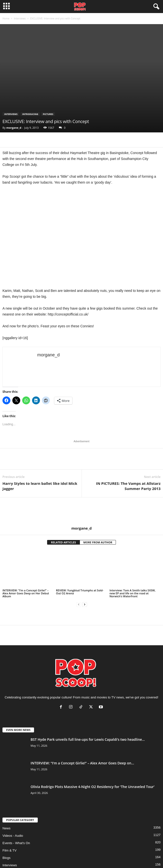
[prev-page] (79, 605)
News (7, 828)
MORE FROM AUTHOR (98, 542)
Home (6, 18)
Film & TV (9, 850)
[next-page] (85, 605)
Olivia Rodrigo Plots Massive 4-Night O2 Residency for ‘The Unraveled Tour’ (92, 787)
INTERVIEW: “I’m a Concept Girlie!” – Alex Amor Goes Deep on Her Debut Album (26, 593)
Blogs (7, 858)
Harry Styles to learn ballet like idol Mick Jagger (40, 486)
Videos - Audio (13, 836)
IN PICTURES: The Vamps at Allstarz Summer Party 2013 (128, 486)
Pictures (48, 114)
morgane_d (14, 128)
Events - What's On (16, 843)
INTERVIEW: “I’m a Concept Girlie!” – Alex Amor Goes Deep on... (82, 763)
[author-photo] (81, 512)
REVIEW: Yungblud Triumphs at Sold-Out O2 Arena (80, 592)
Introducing (30, 114)
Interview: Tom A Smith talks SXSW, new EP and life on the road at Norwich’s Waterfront (133, 593)
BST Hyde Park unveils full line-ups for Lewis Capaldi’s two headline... (88, 739)
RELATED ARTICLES (63, 542)
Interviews (20, 18)
